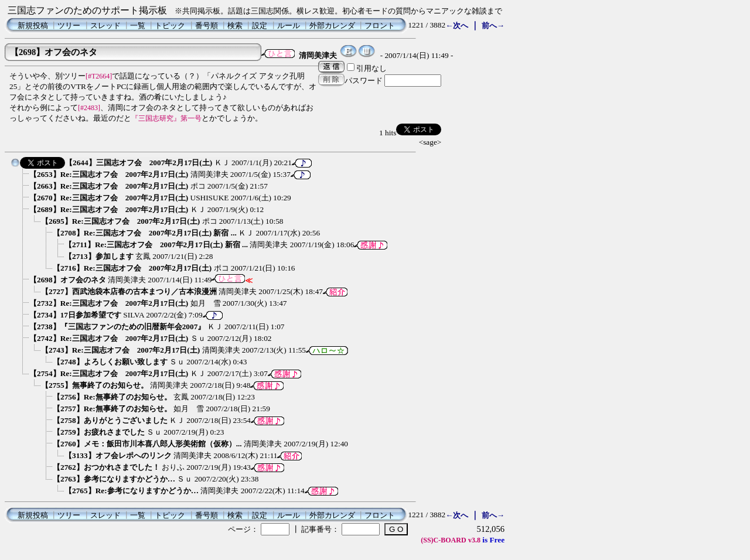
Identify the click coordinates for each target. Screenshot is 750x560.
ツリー (69, 25)
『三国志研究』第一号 (166, 118)
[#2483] (89, 108)
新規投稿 (33, 25)
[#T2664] (99, 76)
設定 (260, 25)
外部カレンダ (332, 25)
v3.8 (474, 540)
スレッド (105, 25)
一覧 (138, 25)
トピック (170, 25)
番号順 (207, 25)
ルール (289, 25)
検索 (235, 25)
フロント (380, 25)
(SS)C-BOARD (443, 540)
